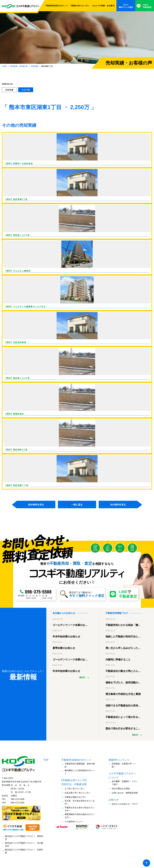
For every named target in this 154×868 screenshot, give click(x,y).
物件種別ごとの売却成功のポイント (80, 771)
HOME (4, 66)
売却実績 (34, 66)
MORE (82, 677)
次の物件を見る (118, 504)
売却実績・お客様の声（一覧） (124, 765)
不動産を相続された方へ (76, 796)
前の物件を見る (36, 504)
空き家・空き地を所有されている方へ (80, 802)
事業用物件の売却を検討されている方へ (80, 815)
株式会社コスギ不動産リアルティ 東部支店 (24, 837)
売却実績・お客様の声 (19, 66)
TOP (46, 759)
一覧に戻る (77, 504)
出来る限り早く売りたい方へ (78, 792)
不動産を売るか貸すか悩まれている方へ (80, 808)
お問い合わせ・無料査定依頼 (125, 792)
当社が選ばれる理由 (121, 788)
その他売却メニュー (74, 821)
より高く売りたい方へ (75, 788)
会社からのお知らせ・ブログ (125, 803)
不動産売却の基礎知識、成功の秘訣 (80, 765)
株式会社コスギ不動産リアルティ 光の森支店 (24, 844)
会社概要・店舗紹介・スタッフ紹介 (125, 782)
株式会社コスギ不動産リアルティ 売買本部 (24, 850)
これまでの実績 (98, 6)
